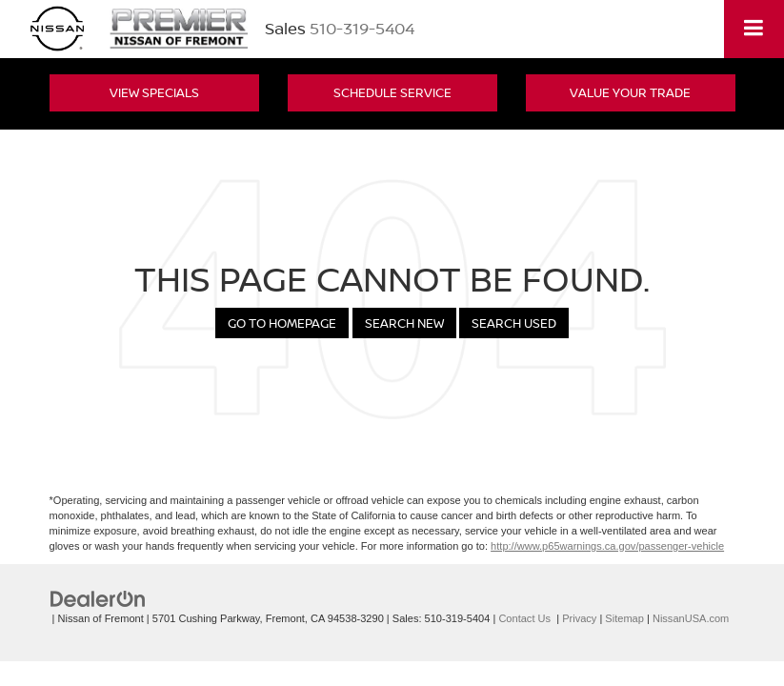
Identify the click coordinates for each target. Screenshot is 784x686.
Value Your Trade (630, 92)
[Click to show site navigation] (754, 29)
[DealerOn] (98, 598)
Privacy (579, 618)
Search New (404, 323)
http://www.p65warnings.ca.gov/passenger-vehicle (607, 546)
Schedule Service (392, 92)
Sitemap (624, 618)
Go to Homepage (282, 323)
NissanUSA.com (691, 618)
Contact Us (524, 618)
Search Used (514, 323)
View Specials (154, 92)
